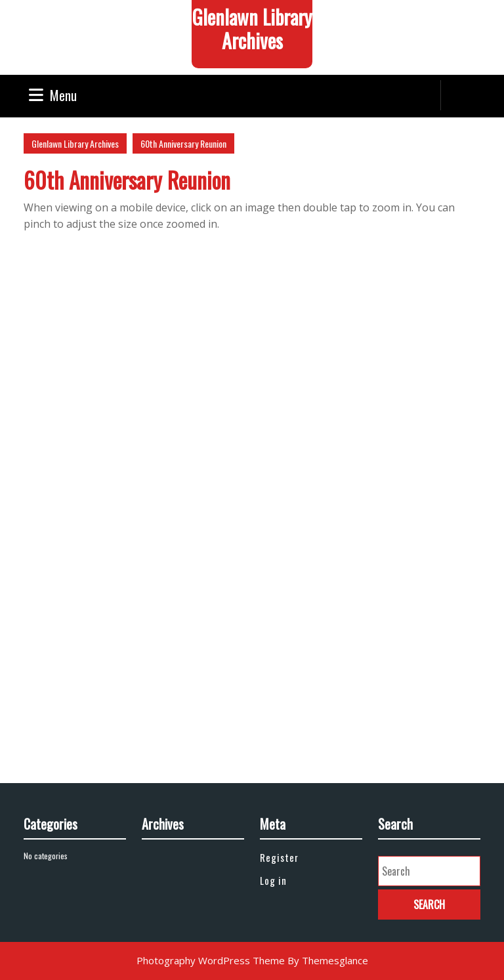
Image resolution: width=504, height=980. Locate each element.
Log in (273, 880)
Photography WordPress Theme (211, 960)
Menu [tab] (53, 95)
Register (279, 857)
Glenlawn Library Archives (252, 29)
